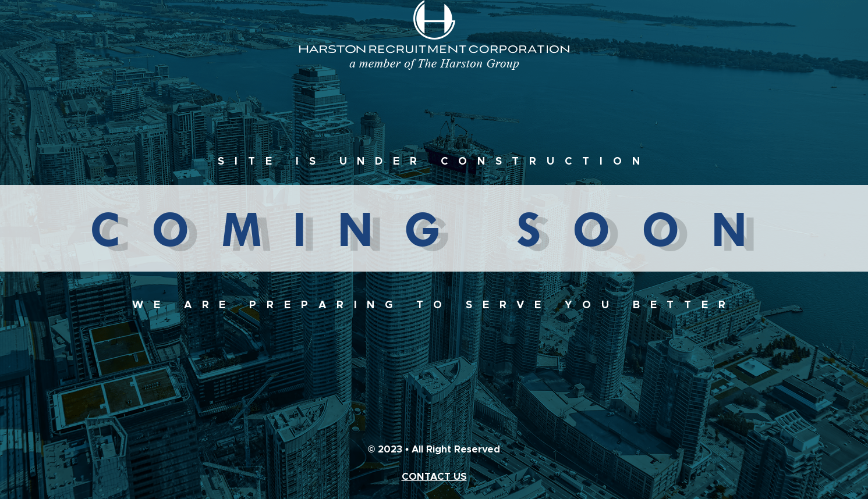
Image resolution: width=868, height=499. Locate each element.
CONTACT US (434, 477)
